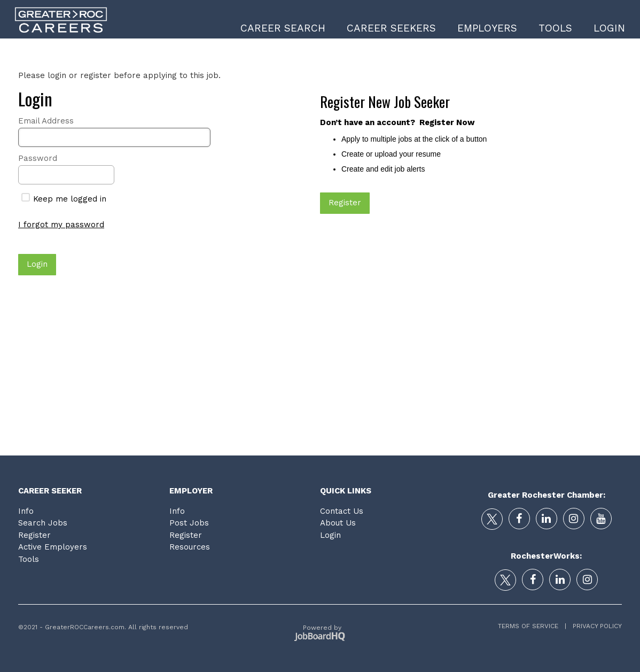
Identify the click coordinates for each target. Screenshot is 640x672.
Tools (555, 28)
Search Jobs (43, 523)
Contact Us (342, 511)
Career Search (283, 28)
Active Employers (53, 547)
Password (38, 158)
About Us (338, 523)
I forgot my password (61, 225)
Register (34, 535)
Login (609, 28)
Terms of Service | (532, 626)
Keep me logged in (64, 199)
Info (26, 511)
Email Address (46, 121)
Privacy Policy (594, 626)
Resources (190, 547)
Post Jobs (189, 523)
